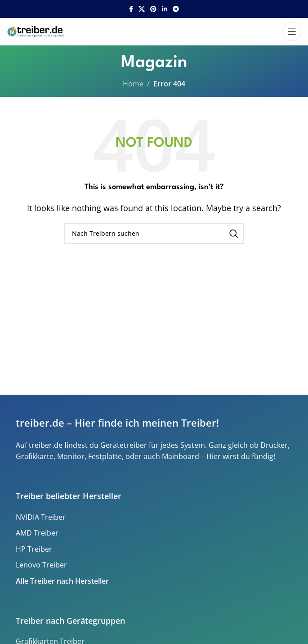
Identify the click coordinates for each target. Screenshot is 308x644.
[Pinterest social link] (153, 9)
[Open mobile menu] (292, 32)
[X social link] (142, 9)
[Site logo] (36, 31)
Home (133, 84)
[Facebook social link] (131, 9)
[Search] (154, 234)
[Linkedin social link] (165, 9)
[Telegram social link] (176, 9)
